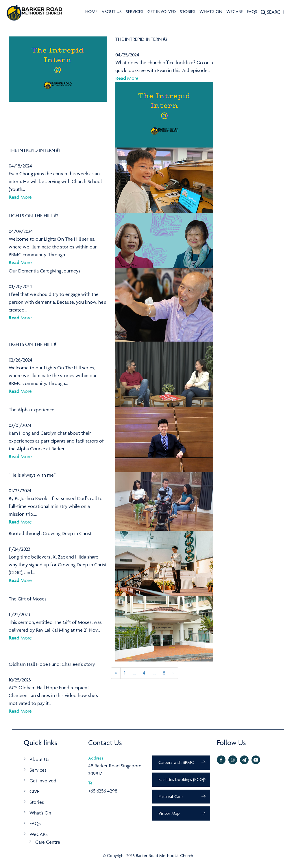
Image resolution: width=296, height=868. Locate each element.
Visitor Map (169, 813)
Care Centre (48, 842)
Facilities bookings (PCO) (181, 779)
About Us (112, 11)
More (127, 78)
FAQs (252, 11)
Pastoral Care (171, 796)
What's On (211, 11)
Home (91, 11)
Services (135, 11)
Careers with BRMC (176, 762)
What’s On (40, 813)
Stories (188, 11)
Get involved (162, 11)
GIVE (34, 791)
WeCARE (235, 11)
